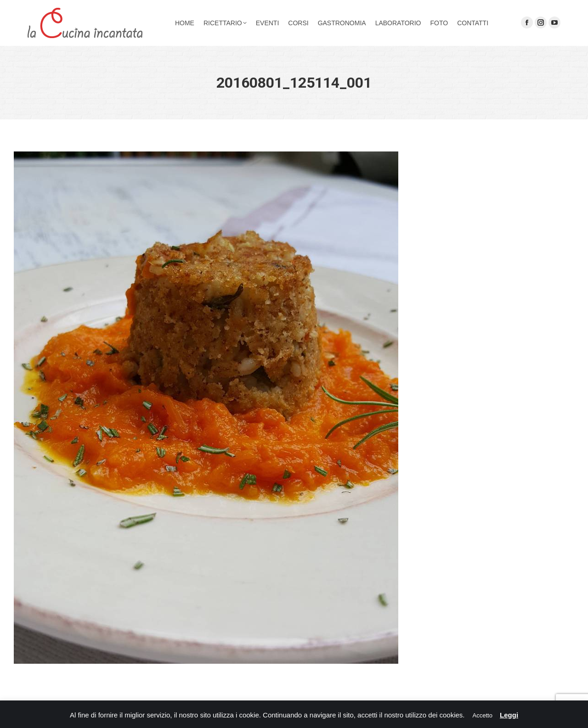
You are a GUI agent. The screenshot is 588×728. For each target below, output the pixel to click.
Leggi (509, 715)
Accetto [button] (483, 715)
